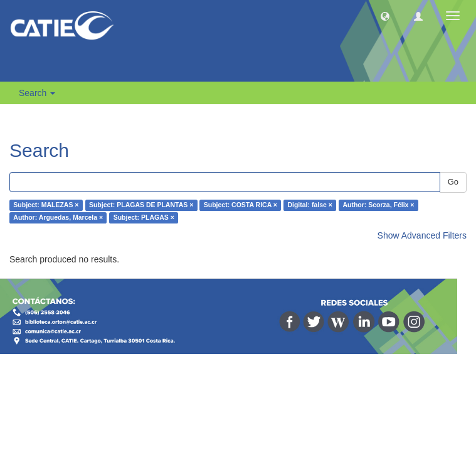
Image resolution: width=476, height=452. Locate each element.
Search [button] (37, 93)
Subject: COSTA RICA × (241, 205)
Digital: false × (309, 205)
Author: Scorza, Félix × (378, 205)
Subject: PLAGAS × (144, 218)
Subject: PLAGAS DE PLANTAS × (141, 205)
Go (453, 182)
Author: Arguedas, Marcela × (58, 218)
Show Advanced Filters (422, 235)
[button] (385, 16)
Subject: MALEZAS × (46, 205)
